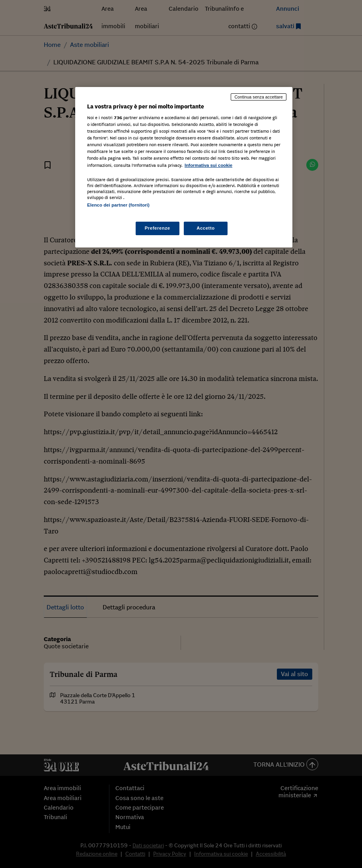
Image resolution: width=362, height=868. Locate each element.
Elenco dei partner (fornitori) (118, 205)
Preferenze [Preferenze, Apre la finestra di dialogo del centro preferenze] (158, 228)
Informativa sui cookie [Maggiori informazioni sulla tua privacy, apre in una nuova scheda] (208, 165)
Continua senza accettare (259, 97)
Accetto (206, 228)
